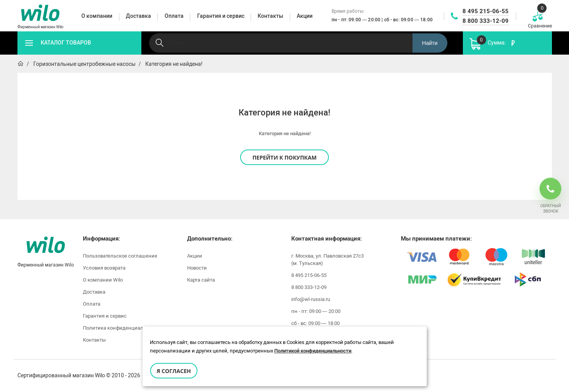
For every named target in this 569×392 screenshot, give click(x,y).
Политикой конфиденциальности (313, 351)
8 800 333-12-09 (486, 21)
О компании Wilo (103, 280)
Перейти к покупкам (285, 157)
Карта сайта (201, 280)
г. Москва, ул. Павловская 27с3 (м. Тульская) (327, 260)
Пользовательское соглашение (120, 256)
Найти (430, 43)
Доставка (94, 292)
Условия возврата (104, 268)
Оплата (92, 304)
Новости (197, 268)
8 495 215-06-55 (486, 11)
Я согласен (174, 371)
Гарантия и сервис (105, 316)
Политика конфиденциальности (121, 328)
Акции (195, 256)
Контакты (94, 340)
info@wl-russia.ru (311, 299)
